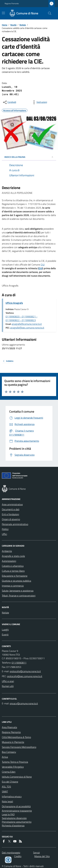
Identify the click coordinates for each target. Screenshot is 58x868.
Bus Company (9, 752)
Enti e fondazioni (10, 514)
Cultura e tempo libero (13, 571)
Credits (18, 856)
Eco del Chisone (10, 782)
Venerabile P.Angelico (13, 767)
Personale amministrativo (15, 524)
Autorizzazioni (9, 561)
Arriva (5, 757)
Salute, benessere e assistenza (18, 591)
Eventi (5, 635)
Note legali (7, 801)
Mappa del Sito (42, 856)
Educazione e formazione (15, 576)
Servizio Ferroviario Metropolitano (19, 747)
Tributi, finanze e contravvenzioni (19, 596)
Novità (13, 25)
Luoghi (5, 630)
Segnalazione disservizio (14, 818)
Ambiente (7, 551)
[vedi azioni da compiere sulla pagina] (39, 102)
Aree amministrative (12, 504)
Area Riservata (9, 727)
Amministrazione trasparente (17, 811)
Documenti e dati (11, 509)
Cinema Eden (9, 772)
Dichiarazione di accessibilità (16, 806)
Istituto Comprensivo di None (17, 777)
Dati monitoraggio (11, 853)
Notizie (23, 25)
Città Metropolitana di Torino (16, 737)
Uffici (4, 534)
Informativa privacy (12, 796)
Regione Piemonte (12, 4)
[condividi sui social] (9, 102)
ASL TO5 (6, 787)
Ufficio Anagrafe (14, 303)
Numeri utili (8, 686)
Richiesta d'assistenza (13, 826)
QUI (43, 265)
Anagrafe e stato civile (13, 556)
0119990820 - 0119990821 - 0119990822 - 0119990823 (21, 318)
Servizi (36, 853)
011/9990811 (19, 663)
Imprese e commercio (13, 586)
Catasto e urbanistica (13, 566)
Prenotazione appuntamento (17, 822)
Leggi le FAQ (8, 814)
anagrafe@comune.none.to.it (27, 324)
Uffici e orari (8, 681)
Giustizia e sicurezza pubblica (16, 581)
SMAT (5, 792)
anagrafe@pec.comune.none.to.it (27, 328)
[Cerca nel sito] (48, 13)
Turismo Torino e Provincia (15, 762)
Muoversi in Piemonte (13, 742)
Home (5, 25)
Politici (5, 529)
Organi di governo (11, 519)
